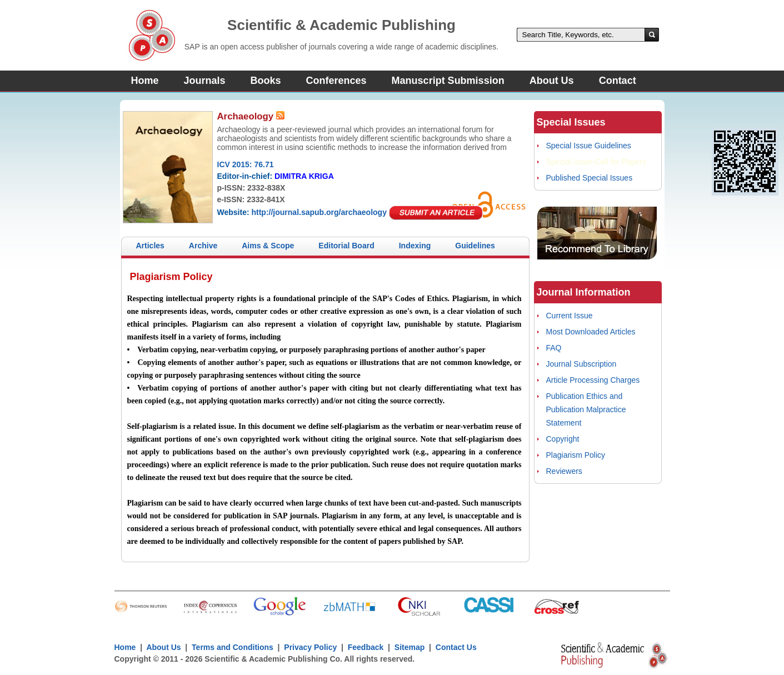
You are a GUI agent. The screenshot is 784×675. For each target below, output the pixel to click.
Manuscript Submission (448, 81)
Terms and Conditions (233, 647)
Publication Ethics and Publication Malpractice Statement (586, 409)
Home (145, 81)
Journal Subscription (581, 364)
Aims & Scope (268, 246)
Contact (618, 81)
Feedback (366, 647)
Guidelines (475, 246)
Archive (203, 246)
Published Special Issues (590, 178)
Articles (150, 246)
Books (266, 81)
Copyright (563, 439)
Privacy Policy (311, 647)
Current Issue (570, 316)
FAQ (554, 348)
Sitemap (410, 647)
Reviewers (564, 471)
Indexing (415, 246)
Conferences (336, 81)
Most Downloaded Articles (591, 332)
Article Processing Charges (593, 380)
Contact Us (456, 647)
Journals (205, 81)
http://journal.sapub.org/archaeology (319, 212)
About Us (552, 81)
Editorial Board (346, 246)
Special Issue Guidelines (589, 146)
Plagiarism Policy (576, 455)
